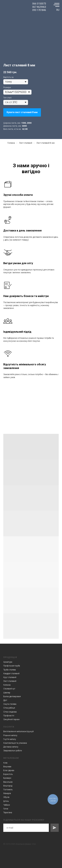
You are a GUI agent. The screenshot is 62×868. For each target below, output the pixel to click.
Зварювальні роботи (13, 751)
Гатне (6, 809)
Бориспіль (8, 774)
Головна (11, 143)
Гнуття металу (10, 739)
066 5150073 (39, 4)
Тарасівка (8, 813)
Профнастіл (9, 716)
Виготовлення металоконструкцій (18, 731)
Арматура (8, 662)
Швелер (7, 693)
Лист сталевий (26, 143)
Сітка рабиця (9, 708)
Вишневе (7, 767)
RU (58, 10)
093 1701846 (39, 10)
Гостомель (8, 790)
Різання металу (10, 735)
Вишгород (8, 786)
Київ (5, 763)
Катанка (7, 685)
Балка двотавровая (12, 696)
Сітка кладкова (10, 712)
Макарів (7, 793)
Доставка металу (11, 747)
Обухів (6, 797)
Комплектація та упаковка (15, 743)
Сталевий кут (9, 689)
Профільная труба (12, 666)
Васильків (8, 782)
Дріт (5, 700)
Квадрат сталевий (11, 674)
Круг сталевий (10, 677)
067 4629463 (39, 7)
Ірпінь (6, 801)
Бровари (7, 778)
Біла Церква (9, 770)
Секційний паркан (11, 719)
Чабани (7, 805)
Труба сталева (10, 670)
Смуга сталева (10, 704)
